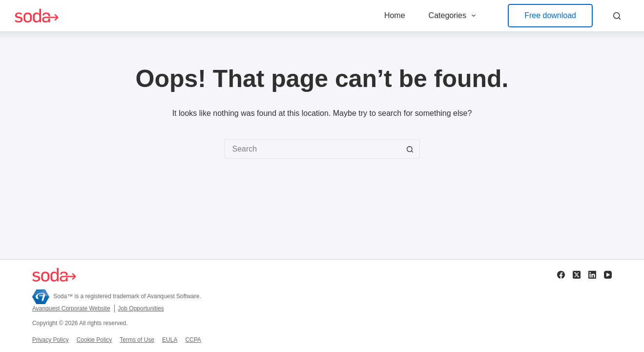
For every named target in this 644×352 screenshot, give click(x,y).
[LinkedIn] (592, 275)
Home (395, 15)
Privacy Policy (51, 340)
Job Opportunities (141, 308)
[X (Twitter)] (577, 275)
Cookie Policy (94, 340)
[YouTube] (608, 275)
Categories (454, 16)
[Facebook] (561, 275)
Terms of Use (137, 340)
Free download (550, 15)
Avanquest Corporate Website (71, 308)
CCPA (193, 340)
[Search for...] (312, 149)
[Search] (617, 16)
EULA (170, 340)
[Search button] (410, 149)
